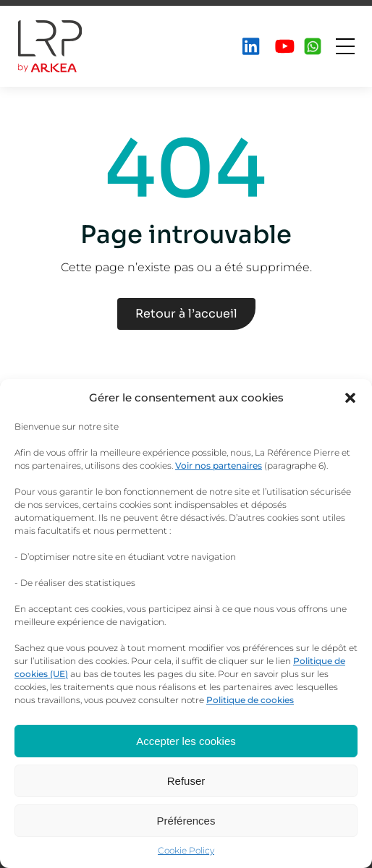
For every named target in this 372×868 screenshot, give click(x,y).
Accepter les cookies (186, 741)
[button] (350, 398)
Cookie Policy (186, 850)
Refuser (186, 781)
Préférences (186, 821)
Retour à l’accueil (186, 314)
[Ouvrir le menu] (345, 46)
